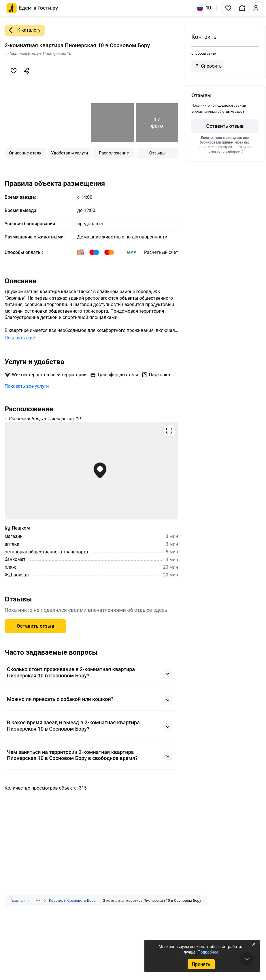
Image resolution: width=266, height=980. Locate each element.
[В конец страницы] (247, 959)
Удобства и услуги (69, 153)
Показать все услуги (27, 386)
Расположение (114, 153)
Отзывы (157, 153)
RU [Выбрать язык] (204, 8)
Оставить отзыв (35, 626)
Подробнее (208, 952)
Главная (17, 900)
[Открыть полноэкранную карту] (91, 471)
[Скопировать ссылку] (26, 71)
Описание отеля (25, 153)
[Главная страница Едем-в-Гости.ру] (32, 8)
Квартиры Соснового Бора (72, 900)
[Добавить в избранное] (14, 71)
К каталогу (22, 30)
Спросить (207, 66)
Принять (201, 964)
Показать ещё (20, 338)
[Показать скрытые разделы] (38, 901)
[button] (228, 8)
